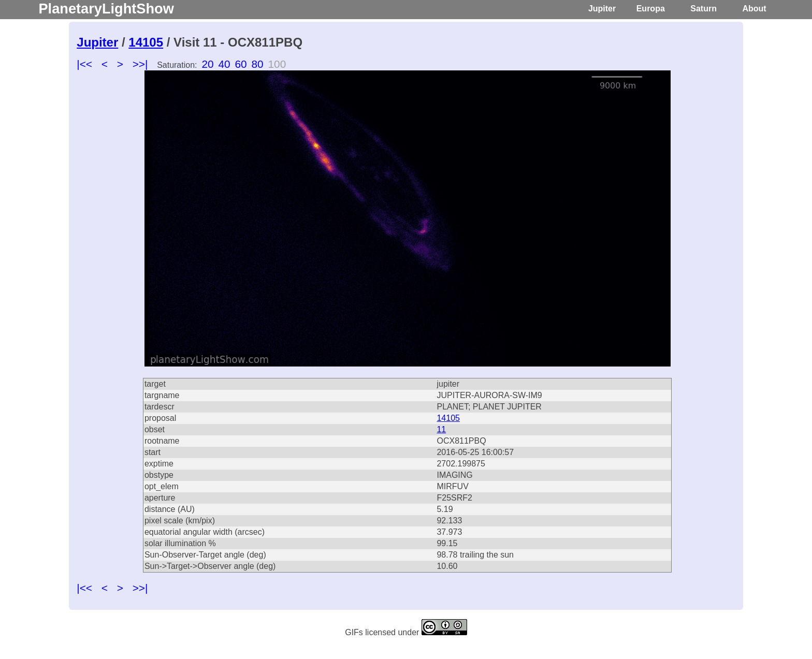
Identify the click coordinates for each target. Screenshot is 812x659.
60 (241, 64)
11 (441, 429)
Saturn (704, 9)
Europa (651, 9)
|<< (84, 64)
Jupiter (602, 9)
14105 (146, 42)
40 (224, 64)
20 (207, 64)
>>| (140, 64)
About (754, 9)
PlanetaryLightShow (106, 9)
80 (258, 64)
